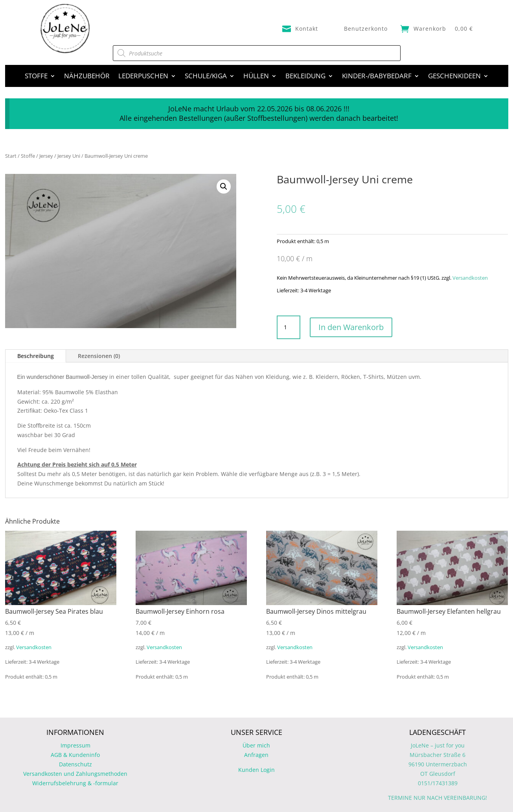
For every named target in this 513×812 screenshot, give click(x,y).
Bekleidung (305, 77)
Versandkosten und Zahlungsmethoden (75, 774)
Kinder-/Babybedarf (377, 77)
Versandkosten (470, 278)
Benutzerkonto (366, 29)
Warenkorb (430, 29)
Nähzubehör (87, 77)
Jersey (46, 156)
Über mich (256, 745)
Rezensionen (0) (99, 356)
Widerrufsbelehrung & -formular (75, 783)
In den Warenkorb (351, 327)
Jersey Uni (69, 156)
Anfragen (256, 755)
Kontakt (307, 29)
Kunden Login (256, 770)
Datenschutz (75, 764)
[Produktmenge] (289, 327)
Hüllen (256, 77)
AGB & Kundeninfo (75, 755)
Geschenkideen (454, 77)
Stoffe (36, 77)
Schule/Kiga (206, 77)
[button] (224, 186)
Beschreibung (36, 356)
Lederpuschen (143, 77)
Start (11, 156)
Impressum (75, 745)
